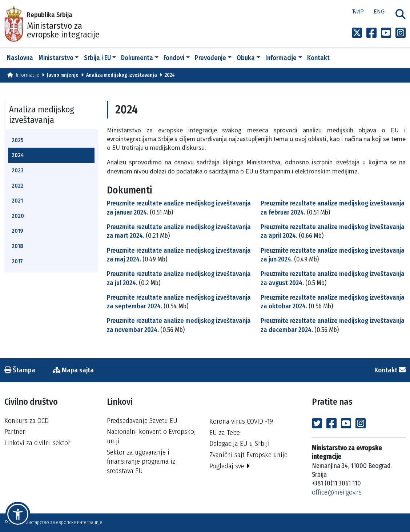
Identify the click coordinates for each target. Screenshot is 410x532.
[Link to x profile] (357, 33)
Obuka (246, 58)
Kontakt (318, 58)
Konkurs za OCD (27, 421)
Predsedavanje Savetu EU (142, 421)
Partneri (16, 431)
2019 (17, 231)
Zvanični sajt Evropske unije (248, 455)
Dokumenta (137, 58)
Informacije (281, 58)
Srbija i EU (97, 58)
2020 (18, 216)
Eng (379, 11)
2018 (17, 246)
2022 (18, 186)
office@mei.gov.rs (337, 492)
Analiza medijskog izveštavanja (122, 75)
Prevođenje (210, 58)
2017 (17, 261)
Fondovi (174, 58)
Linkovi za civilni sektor (37, 443)
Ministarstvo (56, 58)
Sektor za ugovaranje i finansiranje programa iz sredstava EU (141, 461)
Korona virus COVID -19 (241, 421)
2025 (18, 140)
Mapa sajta (73, 370)
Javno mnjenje (63, 75)
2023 (18, 170)
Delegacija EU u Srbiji (240, 443)
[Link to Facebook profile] (371, 33)
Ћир (358, 11)
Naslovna (20, 58)
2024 (170, 75)
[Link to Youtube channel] (386, 33)
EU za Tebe (225, 433)
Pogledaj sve (230, 466)
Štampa (20, 370)
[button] (18, 514)
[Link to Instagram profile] (401, 33)
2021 (17, 201)
